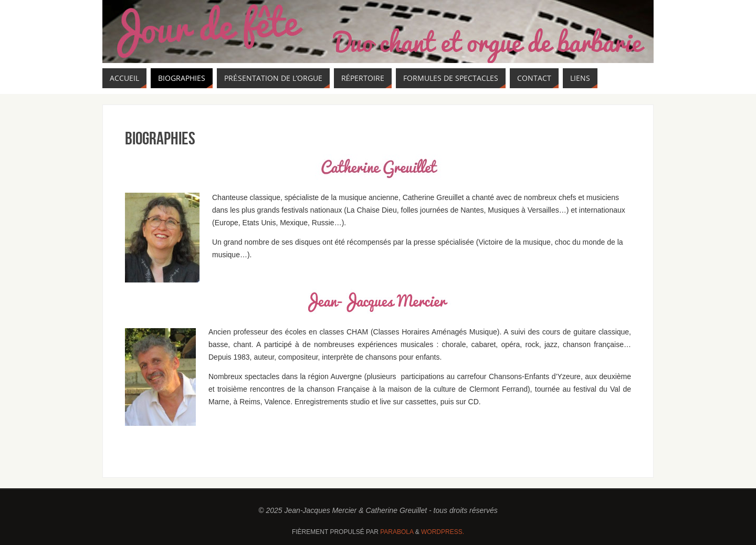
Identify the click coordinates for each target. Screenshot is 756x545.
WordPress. (443, 532)
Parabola (397, 532)
